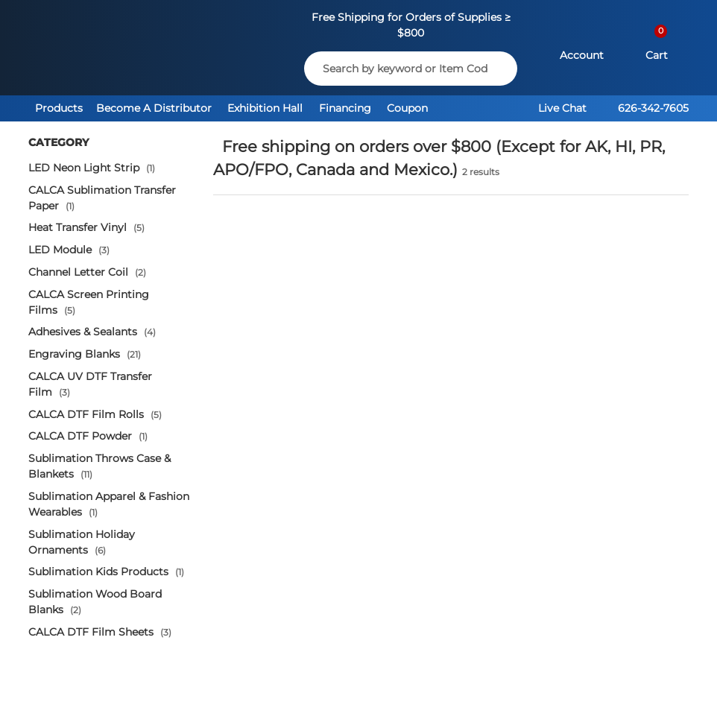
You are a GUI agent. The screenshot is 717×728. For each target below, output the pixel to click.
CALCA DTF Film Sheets (100, 632)
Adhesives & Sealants (92, 332)
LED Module (69, 250)
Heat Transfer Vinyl (86, 227)
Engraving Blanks (85, 354)
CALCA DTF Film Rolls (95, 414)
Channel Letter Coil (87, 272)
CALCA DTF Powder (88, 436)
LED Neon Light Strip (92, 168)
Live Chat (562, 108)
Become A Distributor (154, 108)
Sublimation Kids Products (106, 572)
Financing (345, 108)
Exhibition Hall (265, 108)
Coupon (407, 108)
